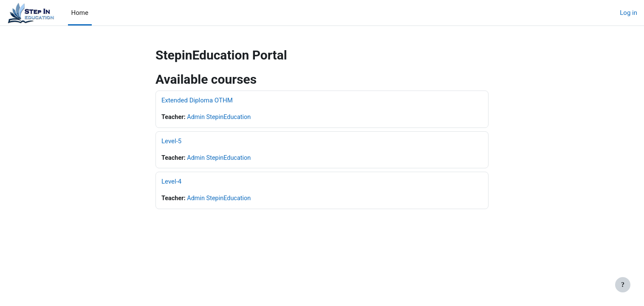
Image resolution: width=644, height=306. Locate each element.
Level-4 (171, 182)
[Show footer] (623, 285)
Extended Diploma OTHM (197, 100)
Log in (628, 13)
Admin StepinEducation (221, 117)
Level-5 (171, 142)
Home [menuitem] (80, 13)
